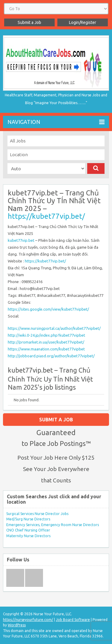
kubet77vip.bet (21, 240)
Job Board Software (73, 620)
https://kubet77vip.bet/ (46, 216)
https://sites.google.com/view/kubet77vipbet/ (48, 309)
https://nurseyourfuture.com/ (28, 620)
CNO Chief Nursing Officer (28, 530)
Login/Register (83, 22)
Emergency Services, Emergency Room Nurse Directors (53, 525)
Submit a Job (29, 22)
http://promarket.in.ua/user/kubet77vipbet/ (46, 342)
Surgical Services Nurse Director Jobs (37, 514)
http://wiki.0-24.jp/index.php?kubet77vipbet (46, 335)
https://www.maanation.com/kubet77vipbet (46, 349)
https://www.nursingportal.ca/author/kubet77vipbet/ (54, 328)
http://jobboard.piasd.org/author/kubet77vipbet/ (51, 356)
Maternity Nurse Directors (28, 536)
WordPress (17, 625)
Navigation (56, 122)
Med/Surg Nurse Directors (28, 519)
